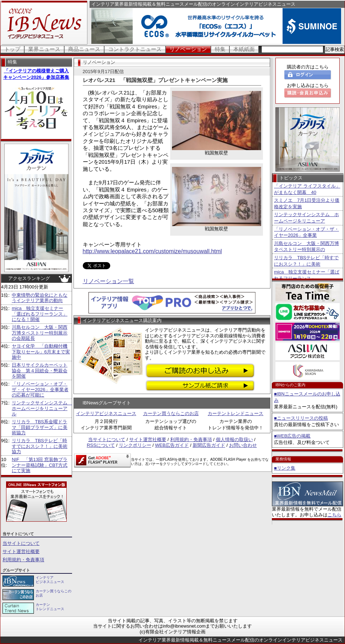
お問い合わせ (243, 445)
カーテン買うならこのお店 (171, 413)
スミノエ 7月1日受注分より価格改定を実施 (307, 203)
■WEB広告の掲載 (292, 436)
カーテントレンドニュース (235, 413)
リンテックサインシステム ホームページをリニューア (306, 218)
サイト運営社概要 (21, 551)
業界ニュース (44, 49)
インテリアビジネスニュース (106, 413)
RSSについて (101, 445)
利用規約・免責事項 (23, 560)
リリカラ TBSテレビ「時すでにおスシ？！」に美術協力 (40, 446)
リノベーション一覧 (108, 281)
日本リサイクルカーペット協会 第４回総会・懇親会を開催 (40, 370)
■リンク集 (285, 468)
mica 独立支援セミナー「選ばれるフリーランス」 (307, 275)
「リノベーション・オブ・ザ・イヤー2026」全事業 (306, 232)
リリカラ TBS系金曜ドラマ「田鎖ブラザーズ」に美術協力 (40, 427)
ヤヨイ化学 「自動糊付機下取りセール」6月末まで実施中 (41, 352)
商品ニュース (84, 49)
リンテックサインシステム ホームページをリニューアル (42, 408)
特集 (220, 49)
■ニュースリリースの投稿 (301, 418)
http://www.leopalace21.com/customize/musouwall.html (152, 251)
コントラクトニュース (135, 49)
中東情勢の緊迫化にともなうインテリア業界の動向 (40, 298)
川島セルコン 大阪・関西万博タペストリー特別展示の (306, 247)
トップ (12, 49)
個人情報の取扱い (234, 439)
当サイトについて (21, 543)
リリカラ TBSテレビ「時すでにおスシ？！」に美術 (306, 261)
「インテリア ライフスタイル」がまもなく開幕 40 (307, 189)
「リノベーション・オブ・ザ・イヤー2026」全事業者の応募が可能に (40, 389)
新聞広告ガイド (209, 445)
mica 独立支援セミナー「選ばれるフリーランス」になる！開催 (40, 314)
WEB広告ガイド (172, 445)
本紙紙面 (244, 49)
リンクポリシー (135, 445)
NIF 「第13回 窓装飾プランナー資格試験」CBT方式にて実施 (40, 465)
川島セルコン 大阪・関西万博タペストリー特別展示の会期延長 (40, 333)
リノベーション (188, 49)
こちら (334, 515)
